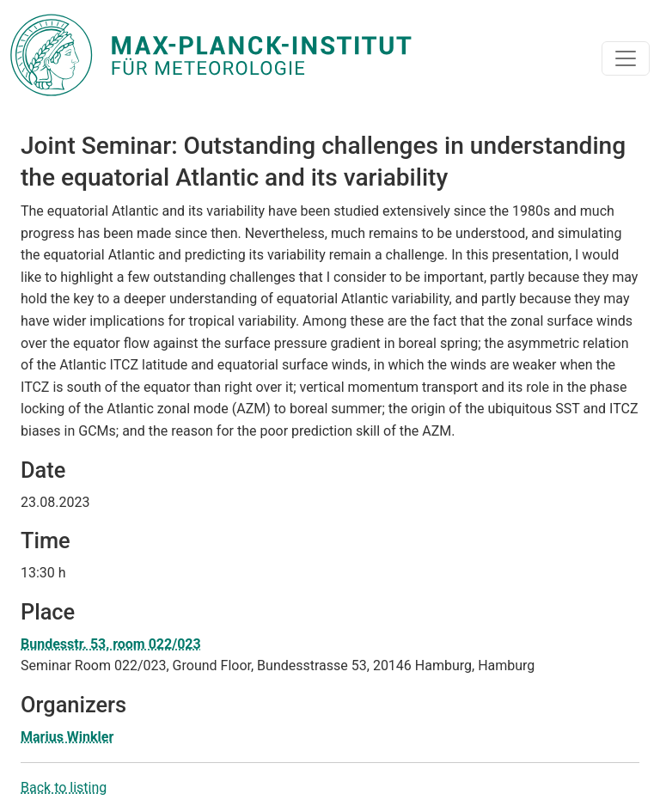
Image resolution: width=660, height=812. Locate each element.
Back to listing (64, 788)
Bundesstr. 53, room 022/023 (111, 644)
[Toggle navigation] (626, 58)
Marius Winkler (67, 737)
